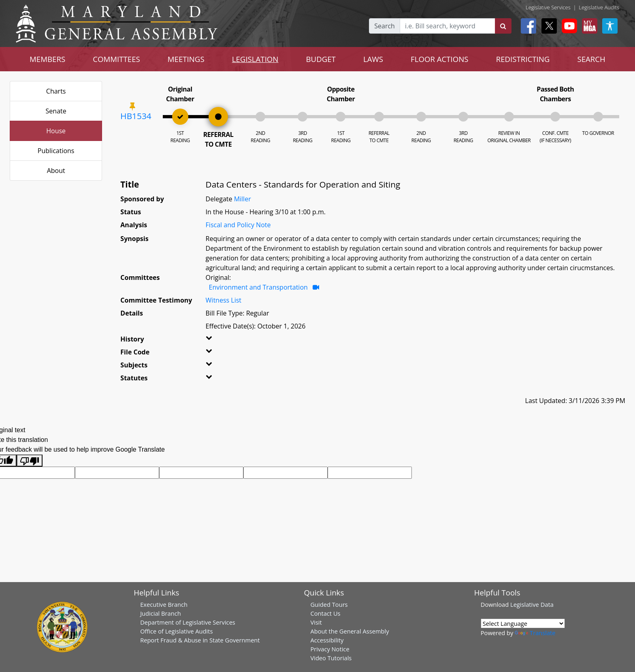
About (56, 171)
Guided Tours (329, 604)
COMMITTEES (116, 59)
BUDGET (321, 59)
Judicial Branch (161, 613)
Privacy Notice (330, 649)
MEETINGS (186, 59)
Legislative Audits (599, 7)
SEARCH (591, 59)
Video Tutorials (331, 658)
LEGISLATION (255, 59)
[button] (221, 341)
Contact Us (325, 613)
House (56, 131)
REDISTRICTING (523, 59)
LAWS (373, 59)
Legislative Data (532, 604)
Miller (243, 199)
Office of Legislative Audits (176, 631)
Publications (56, 151)
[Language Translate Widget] (523, 623)
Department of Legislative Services (188, 622)
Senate (56, 111)
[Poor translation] (30, 461)
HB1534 (136, 116)
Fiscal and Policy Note (238, 225)
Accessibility (327, 640)
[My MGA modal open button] (588, 26)
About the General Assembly (349, 631)
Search (385, 26)
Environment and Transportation (258, 287)
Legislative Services (548, 7)
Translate (535, 633)
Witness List (224, 300)
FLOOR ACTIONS (440, 59)
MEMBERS (47, 59)
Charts (56, 91)
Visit (316, 622)
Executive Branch (164, 604)
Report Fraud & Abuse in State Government (200, 640)
